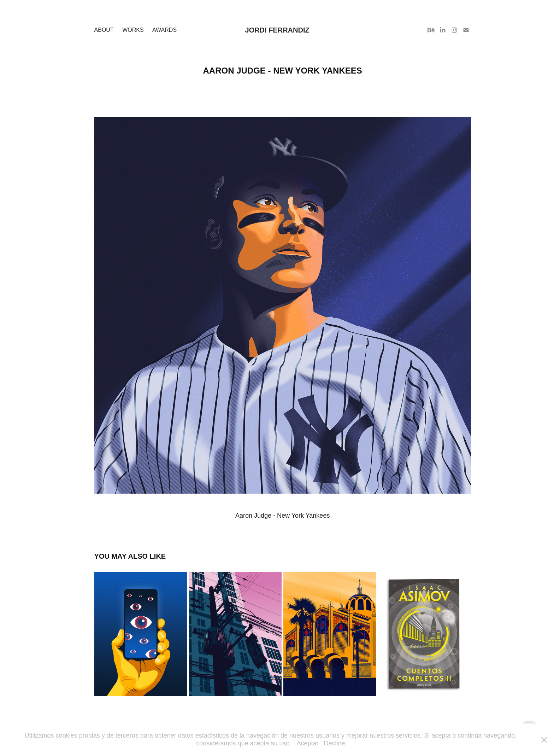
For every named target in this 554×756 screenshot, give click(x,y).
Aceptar (308, 743)
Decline (335, 743)
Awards (164, 30)
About (104, 30)
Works (133, 30)
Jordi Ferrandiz (277, 30)
